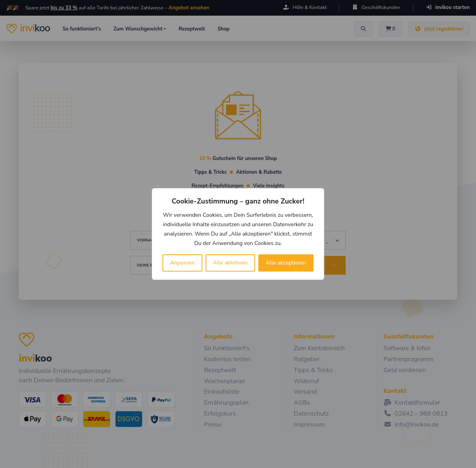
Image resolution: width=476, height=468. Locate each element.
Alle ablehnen (230, 263)
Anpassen (182, 263)
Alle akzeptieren (286, 263)
